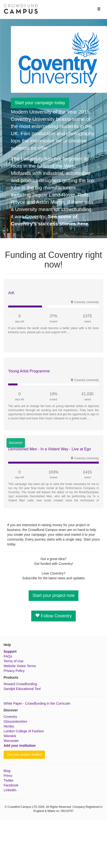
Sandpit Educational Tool (22, 689)
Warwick (10, 736)
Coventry (10, 717)
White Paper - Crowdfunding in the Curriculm (37, 703)
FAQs (8, 656)
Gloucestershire (15, 721)
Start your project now (53, 595)
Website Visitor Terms (20, 666)
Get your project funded (24, 754)
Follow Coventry (53, 616)
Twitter (9, 780)
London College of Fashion (24, 731)
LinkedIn (10, 790)
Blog (7, 771)
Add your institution (20, 746)
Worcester (11, 741)
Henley (9, 726)
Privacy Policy (14, 671)
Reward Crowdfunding (20, 684)
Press (8, 776)
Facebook (11, 785)
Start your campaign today (40, 103)
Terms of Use (13, 661)
